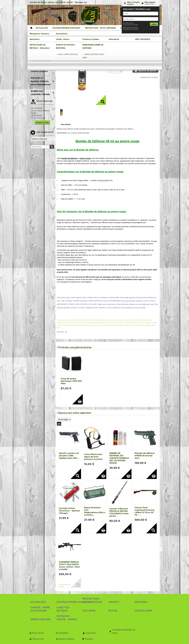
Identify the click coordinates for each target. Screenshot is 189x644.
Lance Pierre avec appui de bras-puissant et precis (93, 457)
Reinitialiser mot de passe (131, 29)
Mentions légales (66, 639)
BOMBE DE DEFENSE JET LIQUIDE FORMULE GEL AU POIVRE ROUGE (119, 458)
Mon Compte (133, 2)
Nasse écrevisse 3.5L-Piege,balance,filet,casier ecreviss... (97, 511)
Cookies (89, 639)
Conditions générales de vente (124, 631)
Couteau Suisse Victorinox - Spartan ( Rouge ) (69, 511)
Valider (154, 24)
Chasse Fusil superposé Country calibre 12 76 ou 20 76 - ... (145, 511)
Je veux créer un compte (131, 24)
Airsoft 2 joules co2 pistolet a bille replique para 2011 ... (69, 456)
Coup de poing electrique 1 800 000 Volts (71, 381)
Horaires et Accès (42, 122)
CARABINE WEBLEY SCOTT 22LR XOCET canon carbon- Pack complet (69, 566)
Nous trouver (38, 633)
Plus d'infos (66, 124)
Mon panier (150, 2)
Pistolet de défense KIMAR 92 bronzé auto (145, 456)
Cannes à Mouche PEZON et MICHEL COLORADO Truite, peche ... (119, 512)
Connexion (130, 4)
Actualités (64, 633)
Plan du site (38, 639)
